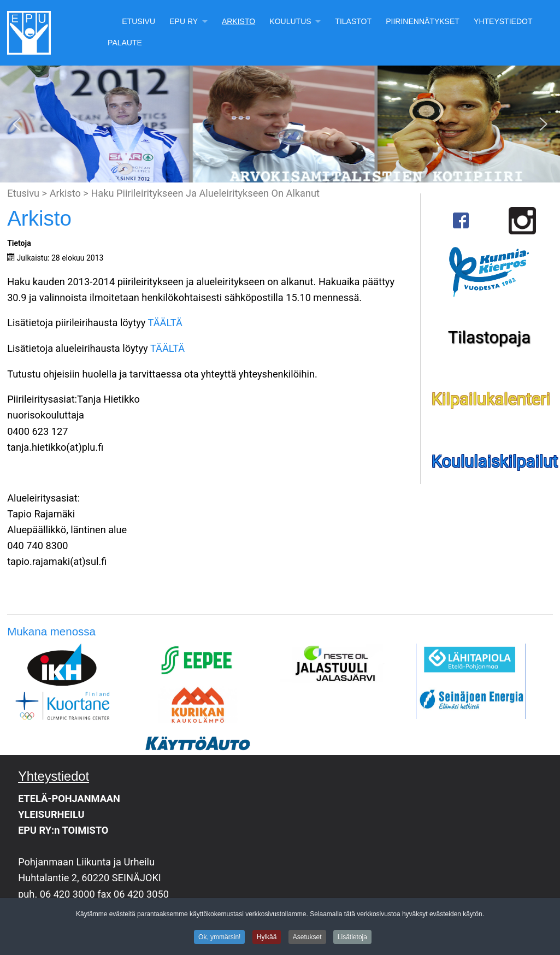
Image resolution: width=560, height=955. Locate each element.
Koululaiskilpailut (495, 461)
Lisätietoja (352, 939)
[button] (17, 124)
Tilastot (353, 21)
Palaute (125, 43)
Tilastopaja (489, 337)
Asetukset (307, 939)
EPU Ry (184, 21)
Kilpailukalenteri (491, 399)
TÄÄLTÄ (165, 323)
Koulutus (290, 21)
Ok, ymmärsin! (219, 939)
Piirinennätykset (423, 21)
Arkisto (238, 21)
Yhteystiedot (503, 21)
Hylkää (267, 939)
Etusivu (138, 21)
